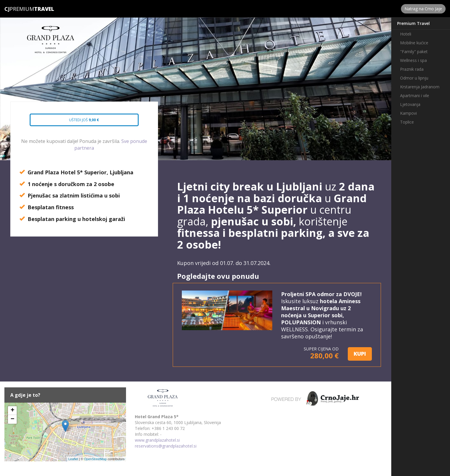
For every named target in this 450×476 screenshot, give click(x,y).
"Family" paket (414, 52)
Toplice (407, 122)
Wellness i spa (413, 60)
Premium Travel (413, 23)
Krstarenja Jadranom (420, 87)
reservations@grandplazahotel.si (166, 446)
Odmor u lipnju (414, 78)
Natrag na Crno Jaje (423, 9)
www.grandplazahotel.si (157, 440)
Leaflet (73, 459)
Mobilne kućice (414, 43)
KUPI (360, 354)
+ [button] (12, 411)
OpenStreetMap (95, 459)
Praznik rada (412, 69)
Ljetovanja (410, 104)
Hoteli (406, 34)
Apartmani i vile (415, 96)
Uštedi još (79, 122)
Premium (19, 9)
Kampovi (408, 113)
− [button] (12, 419)
